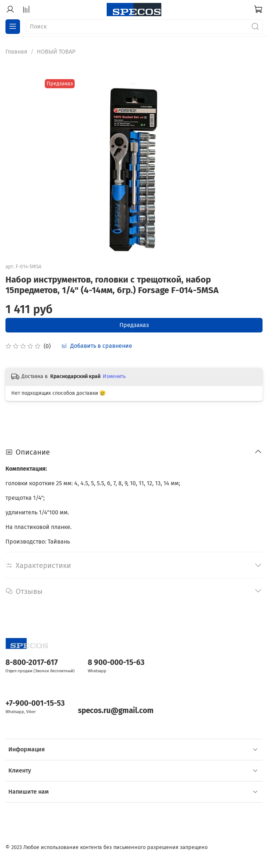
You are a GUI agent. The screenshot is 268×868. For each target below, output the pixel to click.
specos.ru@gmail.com (116, 711)
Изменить (114, 376)
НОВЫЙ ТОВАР (56, 52)
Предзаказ (134, 325)
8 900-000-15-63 (116, 663)
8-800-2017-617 (32, 663)
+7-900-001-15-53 (35, 703)
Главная (16, 52)
